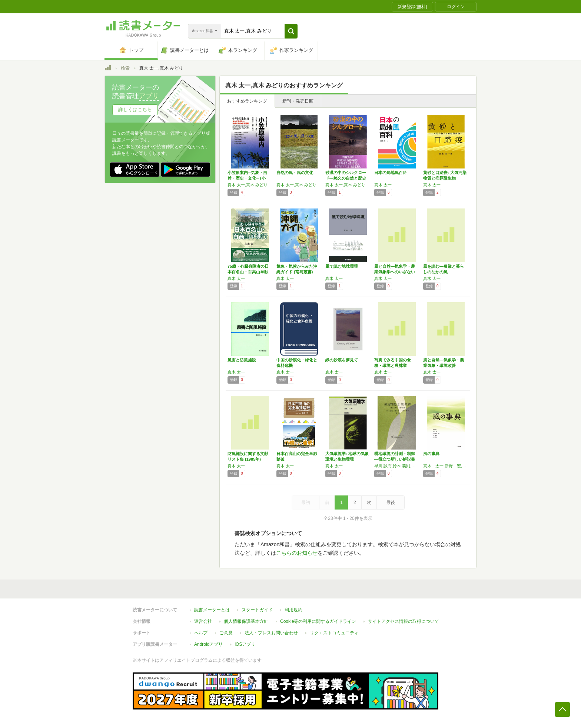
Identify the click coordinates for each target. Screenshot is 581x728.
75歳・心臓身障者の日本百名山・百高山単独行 (248, 272)
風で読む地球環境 (342, 266)
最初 (306, 502)
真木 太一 (383, 185)
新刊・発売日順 (298, 101)
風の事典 (431, 454)
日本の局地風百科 (391, 173)
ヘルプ (201, 633)
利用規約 (293, 610)
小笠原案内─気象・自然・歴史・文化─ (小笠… (247, 178)
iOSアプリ (245, 644)
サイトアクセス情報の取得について (404, 621)
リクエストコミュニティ (334, 633)
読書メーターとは (212, 610)
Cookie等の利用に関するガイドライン (318, 621)
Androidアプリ (208, 644)
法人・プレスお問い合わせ (271, 633)
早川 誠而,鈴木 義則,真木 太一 (397, 466)
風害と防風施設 (242, 360)
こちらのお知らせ (297, 553)
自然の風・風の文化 (295, 173)
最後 (391, 502)
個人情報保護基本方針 (246, 621)
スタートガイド (257, 610)
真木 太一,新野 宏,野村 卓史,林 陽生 (446, 466)
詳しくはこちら (135, 109)
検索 (125, 68)
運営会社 (203, 621)
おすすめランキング (247, 101)
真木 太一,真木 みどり (248, 185)
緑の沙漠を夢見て (342, 360)
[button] (291, 31)
